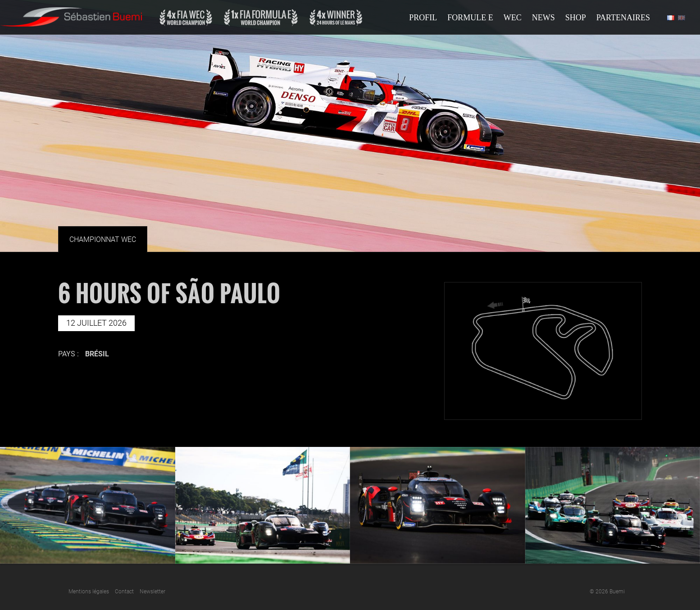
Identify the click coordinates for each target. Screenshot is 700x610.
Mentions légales (89, 592)
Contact (124, 592)
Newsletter (152, 592)
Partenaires (623, 18)
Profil (423, 18)
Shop (576, 18)
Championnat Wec (103, 239)
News (543, 18)
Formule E (470, 18)
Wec (513, 18)
